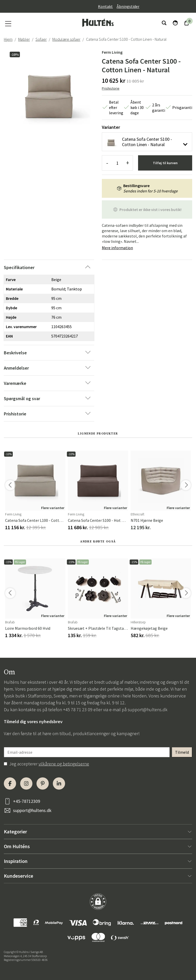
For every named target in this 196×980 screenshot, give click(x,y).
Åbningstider (128, 6)
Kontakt (105, 6)
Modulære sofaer (66, 39)
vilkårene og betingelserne (64, 764)
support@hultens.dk (148, 710)
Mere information (117, 248)
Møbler (24, 39)
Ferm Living (112, 52)
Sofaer (41, 39)
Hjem (8, 39)
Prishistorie (111, 88)
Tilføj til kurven (165, 163)
